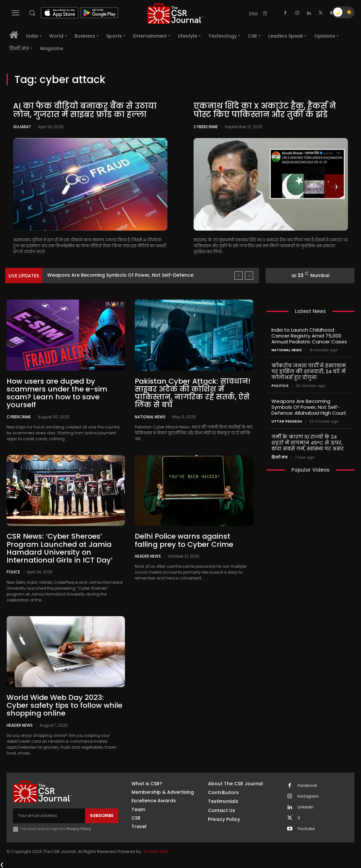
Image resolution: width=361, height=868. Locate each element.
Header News (148, 556)
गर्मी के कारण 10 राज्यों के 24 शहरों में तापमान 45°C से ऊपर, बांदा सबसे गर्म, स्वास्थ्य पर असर (308, 443)
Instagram (308, 796)
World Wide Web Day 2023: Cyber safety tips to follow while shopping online (64, 705)
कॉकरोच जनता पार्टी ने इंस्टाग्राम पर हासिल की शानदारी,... (109, 275)
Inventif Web (156, 851)
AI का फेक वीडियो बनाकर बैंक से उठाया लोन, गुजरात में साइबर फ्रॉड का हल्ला (85, 110)
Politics (280, 386)
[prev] (239, 276)
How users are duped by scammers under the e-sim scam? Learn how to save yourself (57, 393)
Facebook (307, 786)
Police (13, 572)
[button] (32, 13)
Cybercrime (206, 127)
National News (150, 417)
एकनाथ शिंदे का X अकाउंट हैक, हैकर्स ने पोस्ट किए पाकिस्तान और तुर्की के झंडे (265, 110)
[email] (49, 816)
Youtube (306, 829)
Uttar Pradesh (287, 421)
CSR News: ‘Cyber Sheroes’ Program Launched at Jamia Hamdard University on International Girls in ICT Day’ (60, 548)
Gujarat (22, 127)
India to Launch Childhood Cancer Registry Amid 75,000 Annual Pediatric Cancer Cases (309, 336)
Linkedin (306, 807)
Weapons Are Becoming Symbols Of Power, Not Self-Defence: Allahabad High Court (309, 407)
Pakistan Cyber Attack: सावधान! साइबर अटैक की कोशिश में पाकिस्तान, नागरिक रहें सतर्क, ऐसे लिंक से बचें (193, 393)
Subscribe (102, 816)
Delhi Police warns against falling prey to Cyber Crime (184, 540)
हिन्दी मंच (280, 457)
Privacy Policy (79, 829)
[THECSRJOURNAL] (175, 14)
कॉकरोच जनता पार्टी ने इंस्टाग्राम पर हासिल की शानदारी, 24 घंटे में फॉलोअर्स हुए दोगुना (309, 371)
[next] (249, 276)
